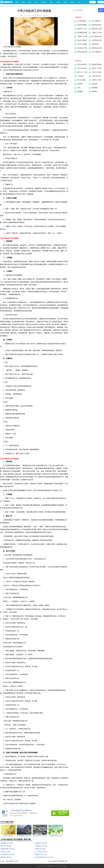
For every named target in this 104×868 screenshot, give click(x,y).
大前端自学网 (49, 866)
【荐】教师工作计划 (12, 861)
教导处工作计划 (6, 857)
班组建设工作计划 (7, 843)
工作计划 (19, 6)
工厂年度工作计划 (41, 852)
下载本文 (45, 15)
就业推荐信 (95, 44)
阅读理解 (94, 88)
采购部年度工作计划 (8, 849)
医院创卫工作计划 (41, 854)
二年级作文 (81, 76)
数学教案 (80, 92)
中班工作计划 (5, 852)
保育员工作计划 (6, 846)
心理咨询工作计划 (41, 846)
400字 (79, 88)
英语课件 (80, 84)
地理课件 (94, 92)
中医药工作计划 (40, 849)
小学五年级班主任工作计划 (44, 857)
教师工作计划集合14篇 (60, 861)
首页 (17, 2)
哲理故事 (94, 84)
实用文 (12, 6)
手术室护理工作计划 (8, 854)
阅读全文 (39, 15)
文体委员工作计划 (41, 843)
